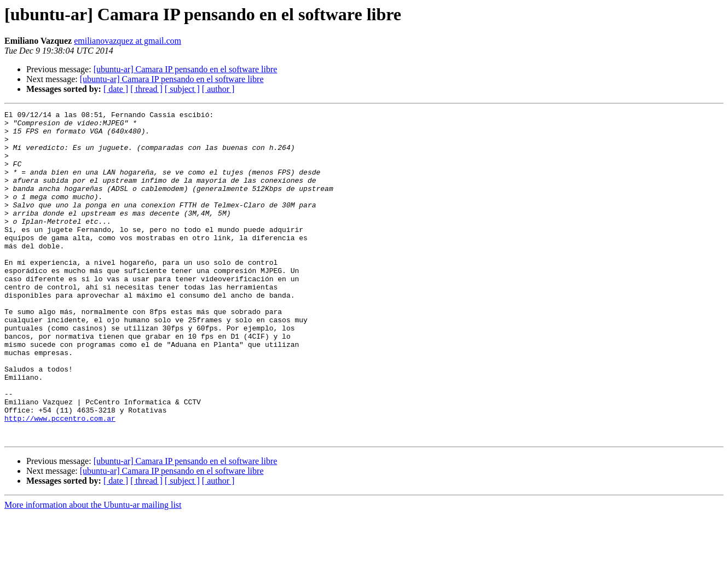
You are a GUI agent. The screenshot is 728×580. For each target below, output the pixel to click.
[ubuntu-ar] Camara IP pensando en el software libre (186, 69)
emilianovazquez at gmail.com (128, 41)
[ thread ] (146, 89)
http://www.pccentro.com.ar (60, 480)
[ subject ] (182, 89)
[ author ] (218, 89)
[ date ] (116, 89)
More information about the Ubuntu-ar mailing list (93, 570)
